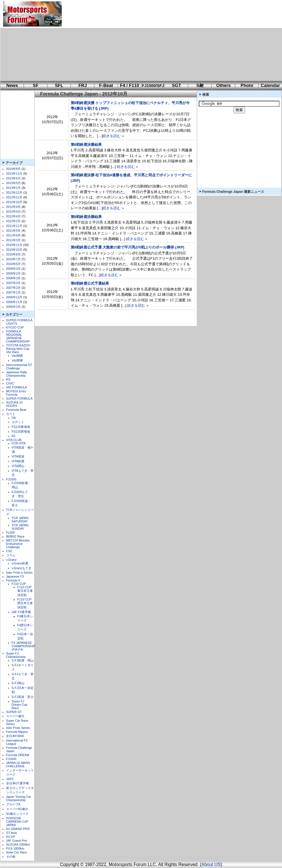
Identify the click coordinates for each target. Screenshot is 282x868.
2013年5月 (14, 183)
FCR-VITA (19, 443)
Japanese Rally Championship (17, 374)
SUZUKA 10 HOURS (14, 404)
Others (224, 85)
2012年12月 (14, 193)
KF (14, 436)
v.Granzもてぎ (22, 568)
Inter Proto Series (18, 728)
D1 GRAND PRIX (18, 829)
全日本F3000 (15, 736)
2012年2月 (14, 221)
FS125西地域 (21, 431)
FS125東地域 (21, 427)
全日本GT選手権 (17, 783)
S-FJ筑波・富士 (23, 697)
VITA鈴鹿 (18, 461)
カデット (18, 422)
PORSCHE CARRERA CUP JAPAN (17, 822)
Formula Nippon (17, 732)
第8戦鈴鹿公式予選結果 (90, 283)
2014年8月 (14, 169)
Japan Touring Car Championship (19, 798)
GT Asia (12, 833)
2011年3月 (14, 240)
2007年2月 (14, 288)
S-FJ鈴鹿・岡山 (23, 660)
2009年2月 (14, 273)
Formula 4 (13, 580)
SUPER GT (14, 712)
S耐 (200, 85)
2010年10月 (14, 250)
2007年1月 (14, 292)
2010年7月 (14, 259)
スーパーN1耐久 (17, 809)
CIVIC (10, 383)
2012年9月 (14, 207)
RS (8, 379)
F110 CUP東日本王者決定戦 (25, 591)
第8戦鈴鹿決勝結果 (86, 145)
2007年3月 (14, 283)
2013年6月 (14, 178)
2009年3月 (14, 269)
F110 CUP (19, 584)
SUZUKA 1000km (18, 844)
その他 (11, 857)
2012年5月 (14, 212)
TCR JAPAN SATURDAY (20, 520)
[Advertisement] (127, 41)
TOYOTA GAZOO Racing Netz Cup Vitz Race (18, 349)
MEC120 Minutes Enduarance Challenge (18, 544)
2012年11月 (14, 197)
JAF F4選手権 (21, 612)
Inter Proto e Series (19, 573)
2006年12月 (14, 297)
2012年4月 (14, 216)
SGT (176, 85)
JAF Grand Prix (17, 841)
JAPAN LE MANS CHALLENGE (18, 764)
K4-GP (11, 837)
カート (11, 414)
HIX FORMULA (17, 387)
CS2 (9, 551)
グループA (13, 804)
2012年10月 (14, 202)
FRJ (82, 85)
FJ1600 (11, 759)
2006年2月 (14, 307)
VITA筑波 (18, 456)
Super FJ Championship (16, 655)
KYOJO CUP (15, 327)
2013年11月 (14, 173)
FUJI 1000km (15, 848)
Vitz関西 (17, 356)
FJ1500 (11, 479)
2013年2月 (14, 188)
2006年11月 (14, 302)
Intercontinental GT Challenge (19, 367)
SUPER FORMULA (19, 398)
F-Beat (106, 85)
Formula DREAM (18, 755)
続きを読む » (113, 136)
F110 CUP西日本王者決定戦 (25, 603)
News (12, 85)
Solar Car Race (17, 852)
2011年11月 (14, 226)
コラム (11, 555)
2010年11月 (14, 245)
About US (211, 865)
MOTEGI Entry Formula (16, 393)
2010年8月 (14, 254)
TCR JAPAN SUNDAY (20, 527)
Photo (247, 85)
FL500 (10, 532)
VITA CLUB (14, 440)
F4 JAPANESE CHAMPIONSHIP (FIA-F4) (24, 646)
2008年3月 (14, 278)
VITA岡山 (18, 466)
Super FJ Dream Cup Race (20, 705)
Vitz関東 (17, 360)
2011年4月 (14, 235)
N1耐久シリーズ (17, 814)
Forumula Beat (16, 410)
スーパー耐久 (15, 716)
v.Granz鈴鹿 (20, 563)
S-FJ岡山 (18, 683)
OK (14, 418)
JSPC (10, 779)
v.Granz (11, 560)
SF (35, 85)
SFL (59, 85)
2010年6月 (14, 264)
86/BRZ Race (15, 536)
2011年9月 (14, 231)
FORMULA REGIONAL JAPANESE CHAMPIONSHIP (18, 336)
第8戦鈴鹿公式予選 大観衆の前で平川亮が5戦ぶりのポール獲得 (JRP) (128, 247)
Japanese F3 (15, 576)
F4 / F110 (129, 85)
